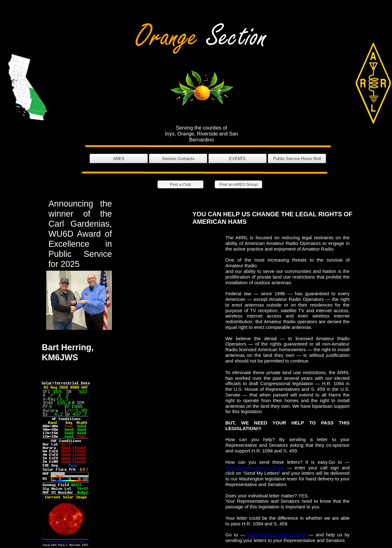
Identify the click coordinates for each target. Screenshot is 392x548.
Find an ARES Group (238, 184)
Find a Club (180, 184)
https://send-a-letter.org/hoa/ (255, 468)
